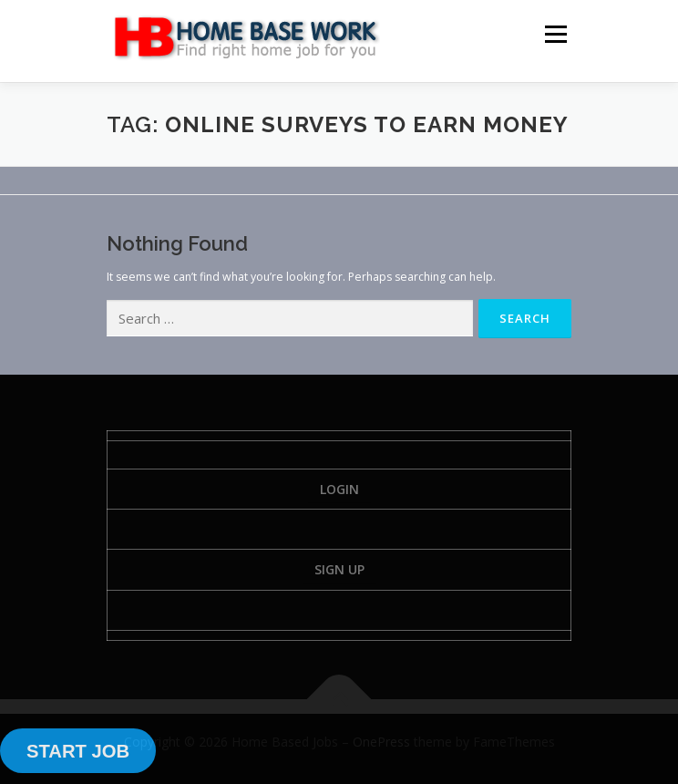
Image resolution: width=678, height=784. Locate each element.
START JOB (78, 751)
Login (339, 489)
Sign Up (339, 569)
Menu (555, 34)
